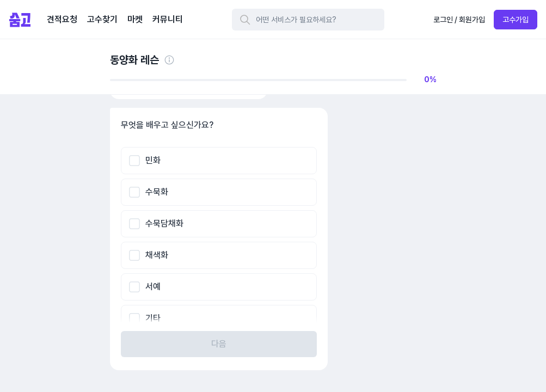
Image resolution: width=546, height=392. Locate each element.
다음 (219, 344)
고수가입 (516, 20)
